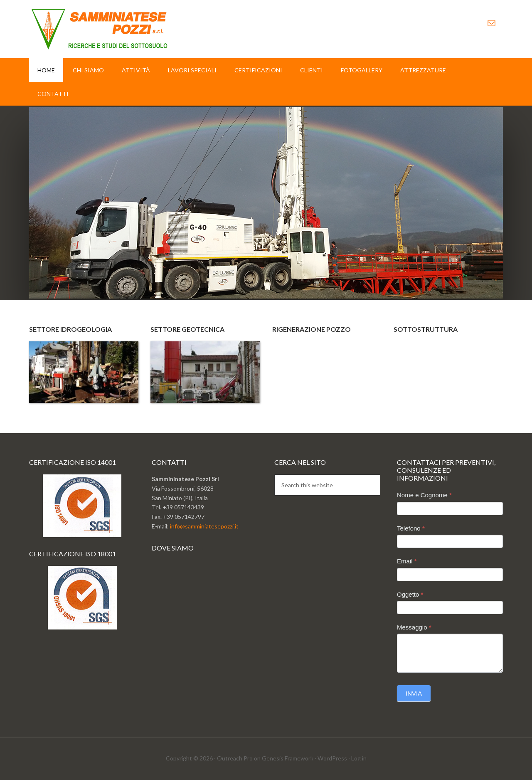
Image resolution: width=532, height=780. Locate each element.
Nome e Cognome (424, 495)
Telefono (411, 528)
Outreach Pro (235, 758)
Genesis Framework (288, 758)
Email (407, 561)
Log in (359, 758)
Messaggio (414, 627)
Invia (414, 693)
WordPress (332, 758)
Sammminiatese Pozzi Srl (100, 29)
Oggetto (410, 594)
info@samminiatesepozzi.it (204, 526)
